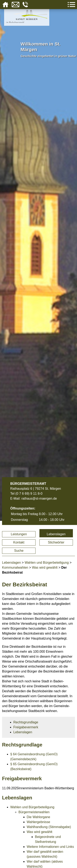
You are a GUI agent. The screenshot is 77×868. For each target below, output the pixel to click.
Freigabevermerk (26, 727)
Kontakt (19, 542)
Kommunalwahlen (15, 568)
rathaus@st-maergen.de (39, 498)
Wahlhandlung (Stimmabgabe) (49, 827)
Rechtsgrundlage (26, 722)
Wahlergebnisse (38, 822)
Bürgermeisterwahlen (34, 812)
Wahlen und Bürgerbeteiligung (47, 563)
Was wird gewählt (45, 568)
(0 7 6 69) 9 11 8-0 (29, 494)
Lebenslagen (56, 534)
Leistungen (19, 534)
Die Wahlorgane (38, 817)
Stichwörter (56, 542)
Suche (19, 551)
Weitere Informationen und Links (50, 847)
